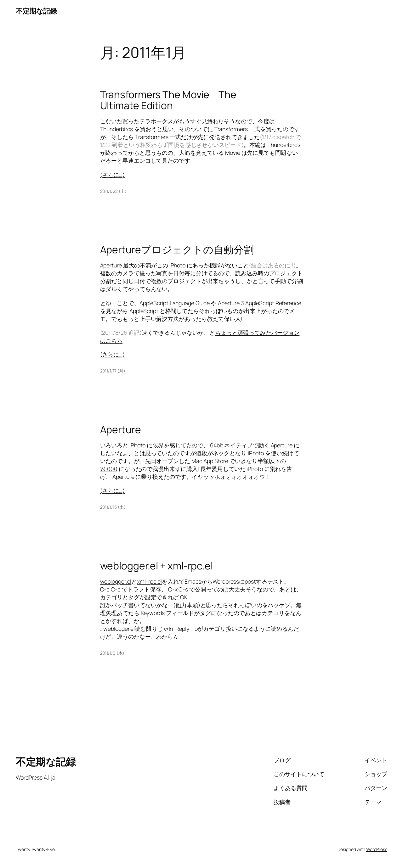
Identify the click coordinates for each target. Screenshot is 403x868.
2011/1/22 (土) (114, 191)
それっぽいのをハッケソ (259, 605)
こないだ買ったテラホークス (137, 121)
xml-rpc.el (149, 581)
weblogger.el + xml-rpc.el (157, 566)
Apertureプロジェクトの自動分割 (177, 250)
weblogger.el (116, 581)
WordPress (377, 849)
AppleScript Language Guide (175, 303)
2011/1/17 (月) (113, 371)
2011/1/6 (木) (112, 653)
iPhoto (137, 445)
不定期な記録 (36, 11)
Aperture (121, 430)
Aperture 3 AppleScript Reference (260, 303)
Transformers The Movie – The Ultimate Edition (168, 100)
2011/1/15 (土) (113, 507)
